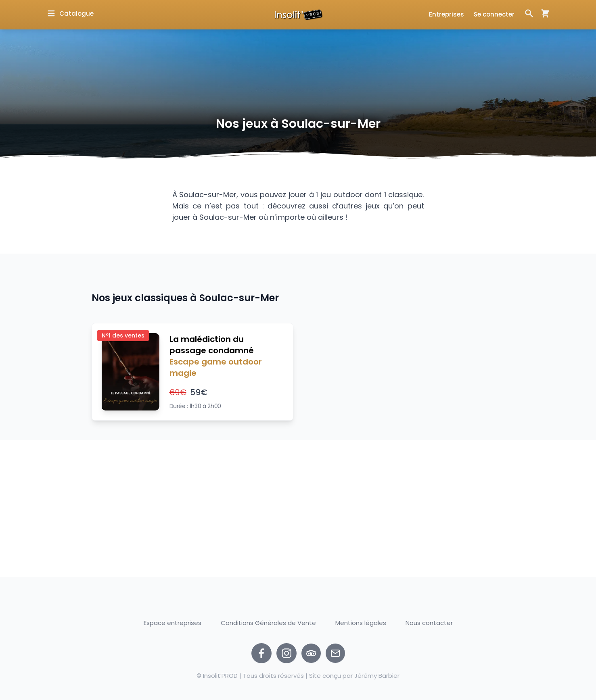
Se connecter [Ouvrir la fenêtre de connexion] (494, 14)
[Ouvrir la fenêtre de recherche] (529, 13)
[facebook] (261, 653)
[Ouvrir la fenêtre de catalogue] (70, 14)
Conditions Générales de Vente (268, 623)
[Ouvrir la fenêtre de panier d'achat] (542, 13)
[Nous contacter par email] (335, 653)
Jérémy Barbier (377, 676)
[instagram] (286, 653)
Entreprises (446, 14)
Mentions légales (361, 623)
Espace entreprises (173, 623)
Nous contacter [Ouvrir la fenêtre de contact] (429, 623)
